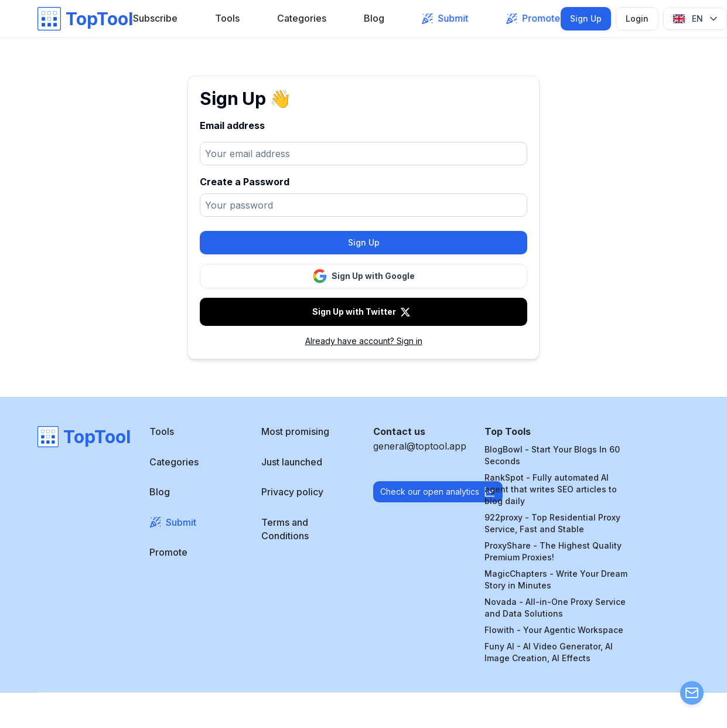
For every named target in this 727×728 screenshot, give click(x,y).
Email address (232, 125)
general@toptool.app (420, 446)
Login (637, 18)
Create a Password (245, 182)
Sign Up (586, 18)
